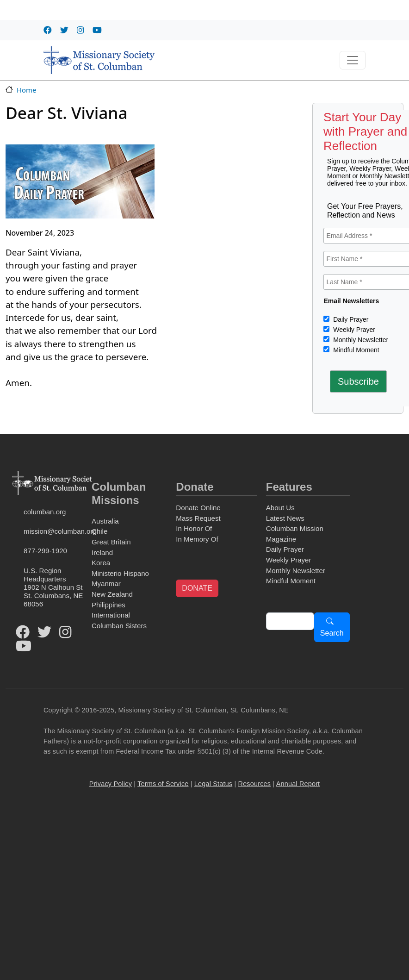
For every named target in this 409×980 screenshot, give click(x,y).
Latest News (285, 518)
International (111, 615)
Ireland (102, 552)
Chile (99, 531)
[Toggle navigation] (353, 60)
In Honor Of (194, 528)
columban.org (45, 512)
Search (332, 633)
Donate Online (198, 508)
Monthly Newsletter (360, 340)
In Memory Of (197, 539)
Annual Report (298, 784)
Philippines (108, 605)
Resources (255, 784)
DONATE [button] (197, 588)
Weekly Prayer (353, 330)
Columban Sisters (119, 626)
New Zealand (112, 594)
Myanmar (106, 584)
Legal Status (213, 784)
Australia (105, 521)
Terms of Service (163, 784)
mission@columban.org (56, 531)
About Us (280, 508)
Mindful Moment (355, 350)
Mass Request (198, 518)
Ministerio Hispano (120, 573)
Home (26, 90)
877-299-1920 (45, 551)
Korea (101, 563)
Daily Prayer (350, 319)
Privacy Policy (111, 784)
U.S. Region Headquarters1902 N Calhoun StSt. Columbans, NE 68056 (53, 587)
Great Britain (111, 542)
